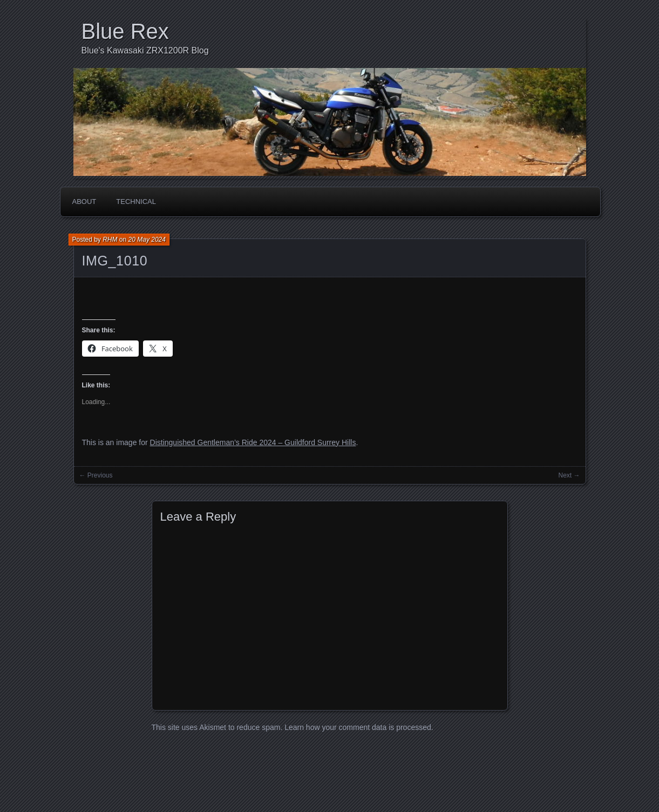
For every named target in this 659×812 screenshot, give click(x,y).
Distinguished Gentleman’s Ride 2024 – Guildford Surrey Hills (253, 442)
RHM (110, 240)
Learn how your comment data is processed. (359, 727)
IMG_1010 (115, 261)
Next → (569, 475)
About (84, 202)
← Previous (96, 475)
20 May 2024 (147, 240)
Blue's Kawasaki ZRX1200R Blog (145, 50)
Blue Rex (125, 31)
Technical (136, 202)
